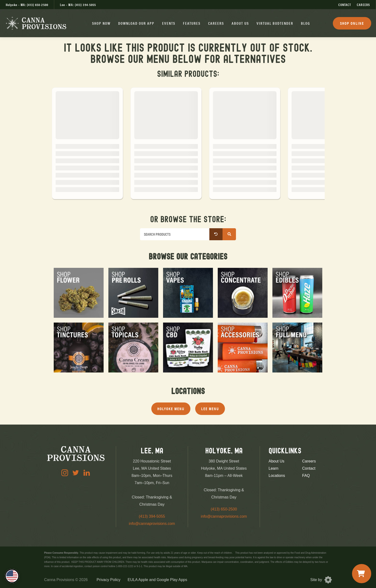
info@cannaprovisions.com (152, 524)
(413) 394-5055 (152, 516)
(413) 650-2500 (224, 509)
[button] (101, 23)
